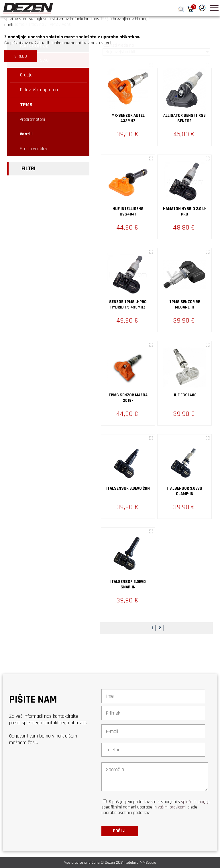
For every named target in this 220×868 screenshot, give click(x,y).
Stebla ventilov (34, 149)
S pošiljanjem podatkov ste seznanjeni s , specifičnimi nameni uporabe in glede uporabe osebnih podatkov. (156, 807)
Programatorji (32, 119)
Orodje (26, 75)
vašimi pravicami (172, 807)
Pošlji (120, 831)
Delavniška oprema (39, 90)
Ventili (26, 134)
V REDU (21, 56)
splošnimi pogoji (195, 802)
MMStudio (148, 863)
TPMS (26, 105)
